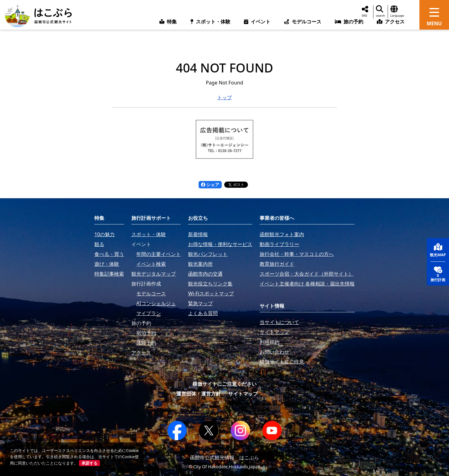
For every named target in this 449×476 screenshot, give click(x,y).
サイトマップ (243, 394)
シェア (210, 185)
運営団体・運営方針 (199, 394)
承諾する (89, 463)
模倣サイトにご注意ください (224, 384)
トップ (224, 97)
